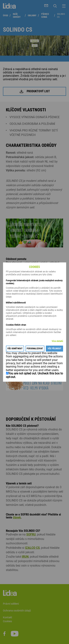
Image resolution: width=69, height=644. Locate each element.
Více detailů (57, 341)
